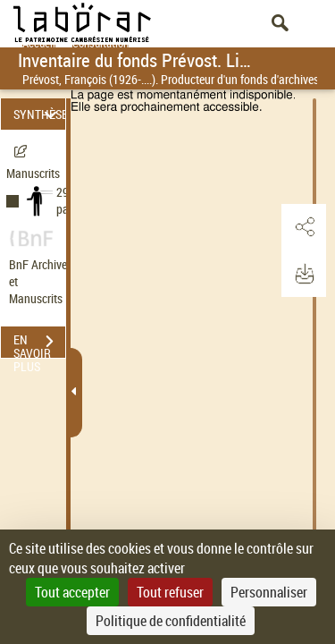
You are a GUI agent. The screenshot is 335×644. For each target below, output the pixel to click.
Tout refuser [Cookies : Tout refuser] (170, 592)
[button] (304, 227)
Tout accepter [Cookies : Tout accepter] (72, 592)
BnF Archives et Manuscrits (43, 281)
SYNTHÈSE (39, 114)
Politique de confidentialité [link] (171, 621)
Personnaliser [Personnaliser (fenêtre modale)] (269, 592)
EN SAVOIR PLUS (39, 343)
